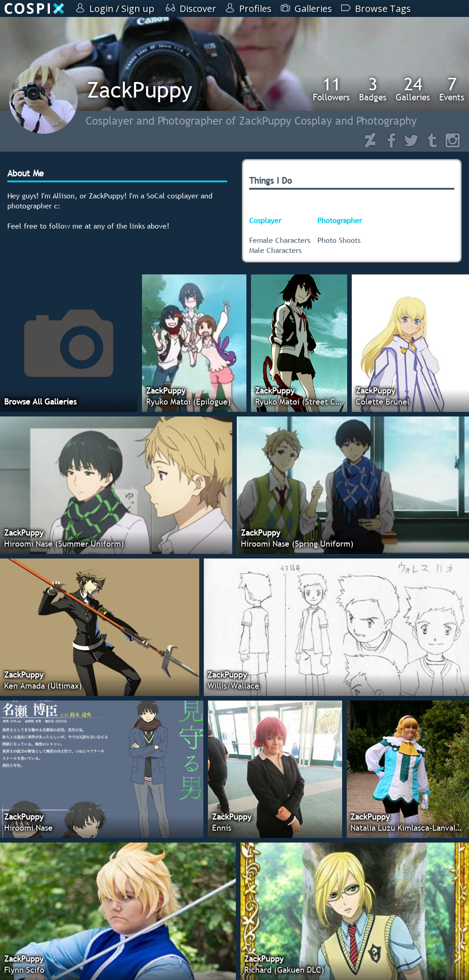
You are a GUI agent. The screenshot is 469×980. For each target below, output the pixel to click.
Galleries (413, 89)
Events (452, 89)
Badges (373, 89)
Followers (331, 89)
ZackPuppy (140, 90)
